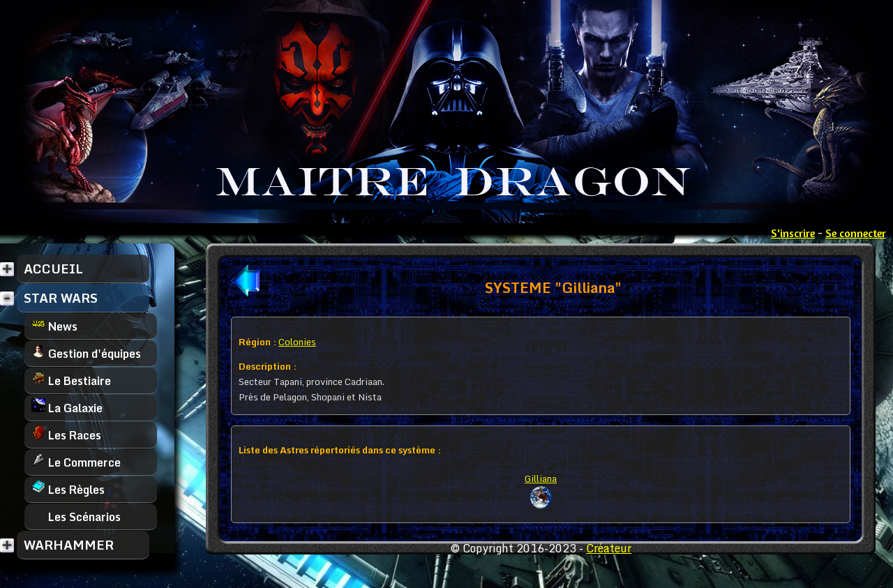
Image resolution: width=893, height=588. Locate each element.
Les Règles (68, 489)
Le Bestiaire (71, 380)
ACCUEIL (53, 269)
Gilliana (541, 478)
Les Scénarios (76, 517)
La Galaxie (67, 408)
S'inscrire (793, 233)
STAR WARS (61, 298)
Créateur (609, 548)
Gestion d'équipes (86, 353)
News (54, 326)
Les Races (66, 435)
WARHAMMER (69, 545)
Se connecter (856, 233)
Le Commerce (76, 462)
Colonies (297, 342)
